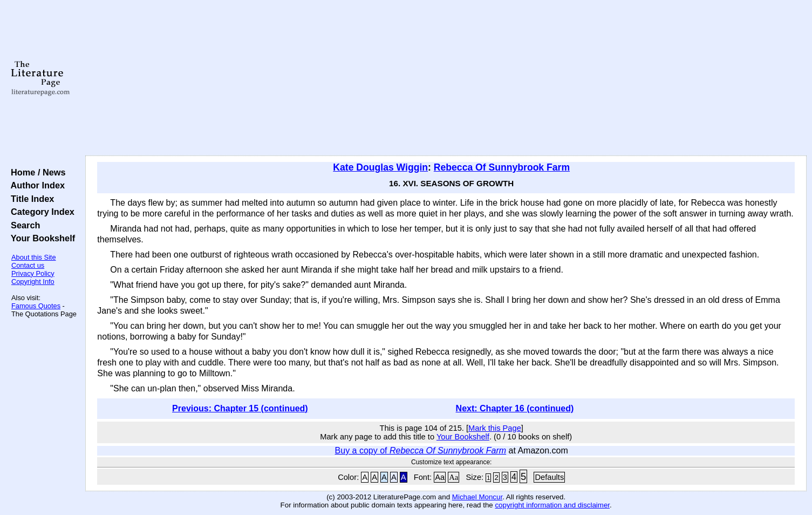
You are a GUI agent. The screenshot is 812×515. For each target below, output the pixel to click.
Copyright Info (33, 282)
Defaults (549, 477)
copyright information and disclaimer (552, 505)
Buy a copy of (421, 450)
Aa (440, 477)
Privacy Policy (33, 273)
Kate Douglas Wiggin (380, 167)
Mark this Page (495, 428)
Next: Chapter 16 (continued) (515, 408)
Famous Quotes (36, 306)
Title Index (30, 199)
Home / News (36, 172)
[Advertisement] (446, 78)
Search (23, 225)
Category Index (40, 212)
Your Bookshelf (40, 238)
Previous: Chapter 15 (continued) (240, 408)
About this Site (34, 257)
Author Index (35, 185)
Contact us (28, 265)
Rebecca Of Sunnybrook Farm (502, 167)
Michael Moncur (477, 497)
